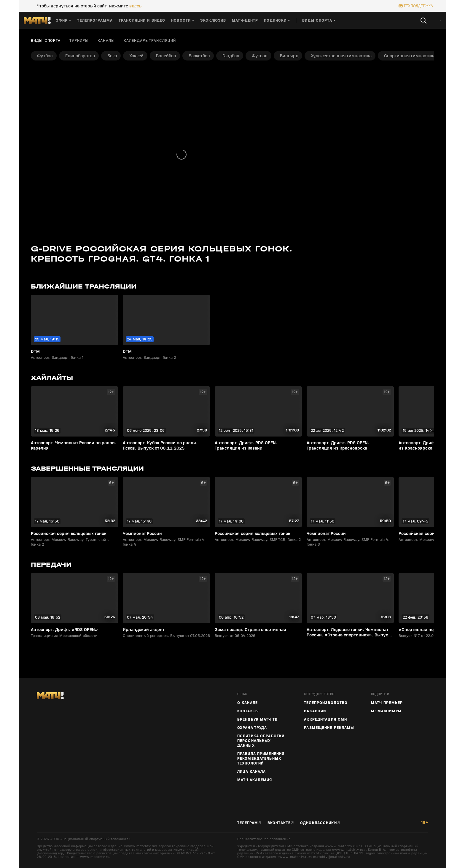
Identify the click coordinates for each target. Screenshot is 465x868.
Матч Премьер (387, 703)
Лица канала (251, 772)
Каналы (106, 41)
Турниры (79, 41)
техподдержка (418, 6)
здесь (135, 6)
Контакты (248, 711)
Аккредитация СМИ (325, 719)
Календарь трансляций (150, 41)
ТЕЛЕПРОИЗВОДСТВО (326, 703)
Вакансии (315, 711)
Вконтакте (279, 823)
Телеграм (248, 823)
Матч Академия (255, 780)
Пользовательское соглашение (264, 839)
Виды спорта (46, 41)
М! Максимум (386, 711)
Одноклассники (319, 823)
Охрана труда (252, 728)
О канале (247, 703)
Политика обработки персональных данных (261, 741)
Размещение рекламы (329, 728)
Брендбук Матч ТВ (257, 719)
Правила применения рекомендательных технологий (261, 759)
